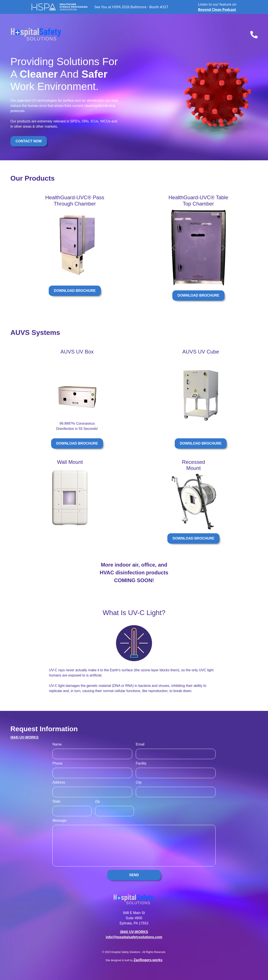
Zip (97, 801)
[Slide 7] (84, 276)
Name (57, 744)
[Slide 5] (75, 276)
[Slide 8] (88, 276)
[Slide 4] (70, 276)
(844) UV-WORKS (24, 737)
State (56, 801)
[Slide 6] (79, 276)
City (139, 782)
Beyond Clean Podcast (217, 10)
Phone (57, 763)
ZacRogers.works (148, 960)
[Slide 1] (57, 276)
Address (59, 782)
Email (140, 744)
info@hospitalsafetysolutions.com (134, 937)
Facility (141, 763)
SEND (134, 875)
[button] (50, 246)
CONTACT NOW (29, 141)
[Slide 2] (61, 276)
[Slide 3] (66, 276)
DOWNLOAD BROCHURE (75, 291)
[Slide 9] (93, 276)
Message (59, 820)
